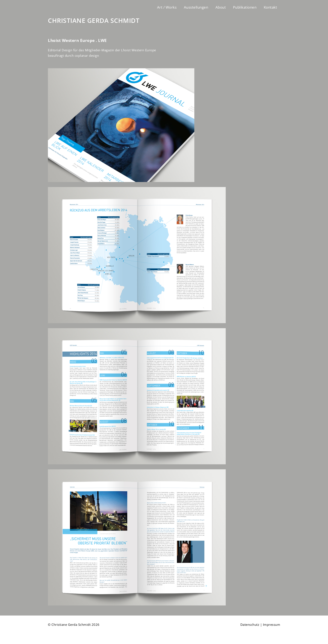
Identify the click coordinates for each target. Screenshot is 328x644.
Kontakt (270, 7)
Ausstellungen (196, 7)
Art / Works (167, 7)
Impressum (272, 625)
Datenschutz (250, 625)
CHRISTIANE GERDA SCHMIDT (94, 21)
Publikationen (245, 7)
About (221, 7)
